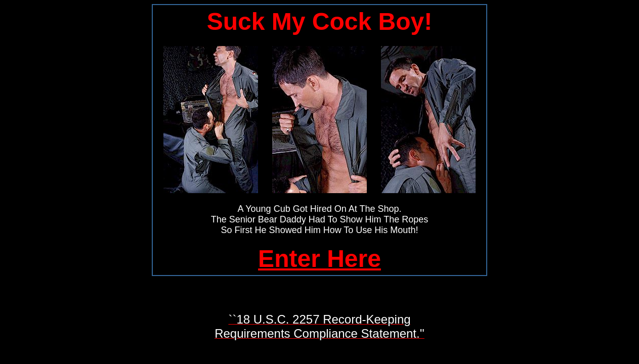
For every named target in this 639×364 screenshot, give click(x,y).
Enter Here (319, 259)
